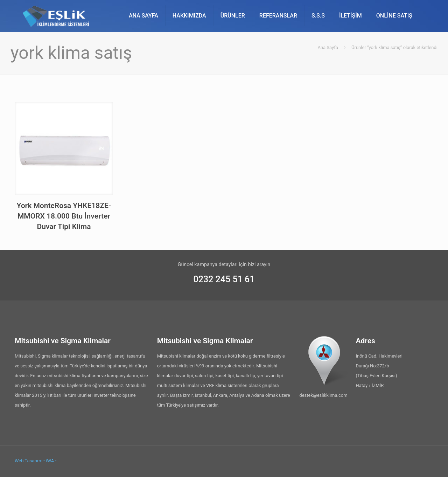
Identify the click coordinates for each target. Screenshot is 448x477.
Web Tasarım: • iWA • (36, 461)
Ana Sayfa (328, 47)
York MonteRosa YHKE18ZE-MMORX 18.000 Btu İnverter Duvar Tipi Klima (64, 216)
